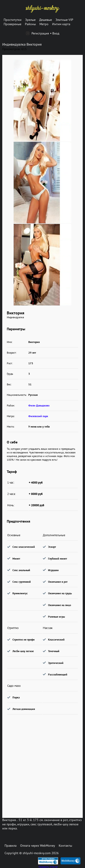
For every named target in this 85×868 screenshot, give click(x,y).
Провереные (12, 24)
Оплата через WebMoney (38, 846)
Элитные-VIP (64, 20)
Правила (11, 846)
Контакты (65, 846)
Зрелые (30, 20)
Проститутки (13, 20)
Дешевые (46, 20)
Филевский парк (38, 416)
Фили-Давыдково (39, 405)
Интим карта (61, 24)
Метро (44, 24)
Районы (30, 24)
